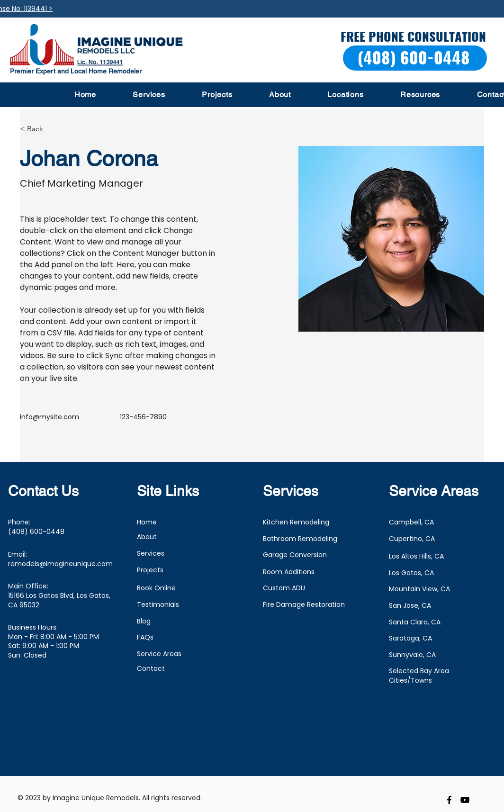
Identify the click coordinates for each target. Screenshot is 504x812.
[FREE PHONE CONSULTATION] (414, 37)
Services (151, 553)
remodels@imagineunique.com (60, 564)
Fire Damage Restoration (304, 604)
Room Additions (289, 572)
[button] (149, 95)
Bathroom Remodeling (300, 539)
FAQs (145, 637)
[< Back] (39, 129)
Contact (151, 668)
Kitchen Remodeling (296, 522)
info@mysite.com (49, 417)
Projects (150, 570)
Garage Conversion (295, 555)
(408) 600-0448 (36, 532)
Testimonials (158, 604)
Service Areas (159, 654)
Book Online (156, 588)
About (147, 537)
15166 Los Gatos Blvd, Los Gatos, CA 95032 (59, 600)
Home (147, 522)
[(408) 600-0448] (415, 58)
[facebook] (449, 800)
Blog (144, 621)
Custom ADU (284, 588)
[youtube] (465, 800)
